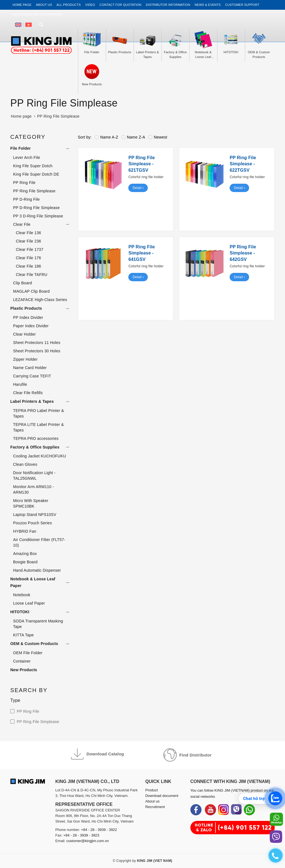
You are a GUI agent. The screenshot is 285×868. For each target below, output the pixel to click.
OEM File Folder (28, 653)
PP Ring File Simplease (34, 191)
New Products (24, 670)
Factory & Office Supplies (35, 447)
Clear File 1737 (30, 249)
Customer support (242, 5)
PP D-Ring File (26, 199)
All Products (69, 5)
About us (44, 5)
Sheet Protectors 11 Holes (37, 343)
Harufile (20, 384)
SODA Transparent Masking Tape (38, 624)
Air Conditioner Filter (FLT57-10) (39, 542)
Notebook (22, 595)
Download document (162, 796)
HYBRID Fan (25, 531)
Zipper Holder (25, 359)
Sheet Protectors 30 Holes (37, 351)
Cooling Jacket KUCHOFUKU (40, 456)
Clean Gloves (25, 464)
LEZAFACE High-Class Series (40, 300)
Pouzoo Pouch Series (32, 523)
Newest (158, 137)
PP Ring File (24, 183)
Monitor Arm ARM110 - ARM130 (34, 489)
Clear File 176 (29, 258)
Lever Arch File (27, 157)
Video (90, 5)
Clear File (22, 224)
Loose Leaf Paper (29, 603)
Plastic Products (26, 308)
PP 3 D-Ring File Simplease (38, 216)
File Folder (21, 148)
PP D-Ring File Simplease (36, 208)
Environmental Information (37, 14)
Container (22, 661)
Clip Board (23, 283)
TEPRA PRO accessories (36, 438)
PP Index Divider (28, 317)
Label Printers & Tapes (32, 401)
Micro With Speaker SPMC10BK (31, 503)
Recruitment (155, 807)
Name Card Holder (30, 368)
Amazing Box (25, 554)
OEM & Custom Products (34, 644)
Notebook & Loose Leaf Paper (33, 582)
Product (152, 790)
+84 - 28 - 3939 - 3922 (99, 830)
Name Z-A (133, 137)
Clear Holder (24, 334)
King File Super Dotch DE (36, 174)
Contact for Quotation (121, 5)
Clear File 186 (29, 266)
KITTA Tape (23, 635)
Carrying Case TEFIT (32, 376)
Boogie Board (25, 562)
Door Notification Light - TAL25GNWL (34, 476)
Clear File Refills (28, 393)
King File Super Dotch (33, 166)
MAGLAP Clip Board (31, 291)
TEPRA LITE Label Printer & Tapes (38, 427)
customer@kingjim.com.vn (88, 841)
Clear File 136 (29, 233)
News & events (208, 5)
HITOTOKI (20, 612)
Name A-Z (106, 137)
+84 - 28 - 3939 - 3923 (81, 835)
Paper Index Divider (31, 326)
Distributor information (168, 5)
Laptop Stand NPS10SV (35, 515)
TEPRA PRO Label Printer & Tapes (39, 413)
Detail (138, 188)
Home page (22, 5)
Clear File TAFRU (32, 275)
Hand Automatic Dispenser (37, 570)
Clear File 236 (29, 241)
